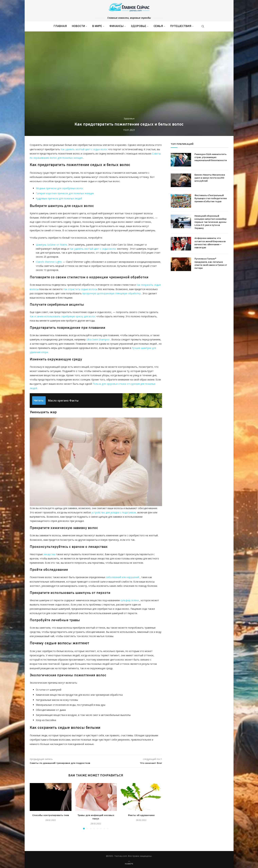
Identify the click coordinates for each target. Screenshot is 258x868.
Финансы (116, 26)
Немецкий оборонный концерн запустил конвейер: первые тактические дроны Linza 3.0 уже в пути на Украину (211, 222)
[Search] (203, 26)
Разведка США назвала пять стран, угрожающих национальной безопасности (211, 158)
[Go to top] (129, 863)
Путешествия (181, 26)
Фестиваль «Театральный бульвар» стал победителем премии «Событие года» (211, 199)
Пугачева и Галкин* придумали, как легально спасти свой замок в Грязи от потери (211, 264)
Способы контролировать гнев (51, 815)
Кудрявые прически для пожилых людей (59, 198)
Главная (60, 26)
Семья (158, 26)
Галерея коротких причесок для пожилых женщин (65, 193)
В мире (97, 26)
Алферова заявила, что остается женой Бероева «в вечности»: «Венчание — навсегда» (210, 243)
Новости (78, 26)
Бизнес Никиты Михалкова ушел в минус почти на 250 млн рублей (210, 178)
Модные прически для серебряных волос (60, 188)
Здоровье (139, 26)
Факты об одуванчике (141, 815)
